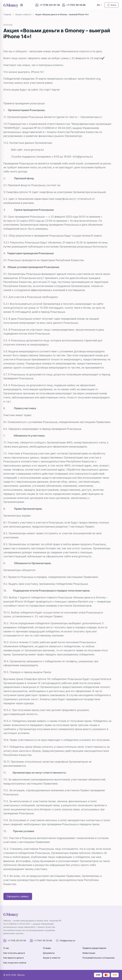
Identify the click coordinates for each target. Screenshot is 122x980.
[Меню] (22, 5)
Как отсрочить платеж (15, 963)
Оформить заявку (18, 896)
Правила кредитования (94, 948)
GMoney (11, 5)
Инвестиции (89, 953)
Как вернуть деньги (14, 958)
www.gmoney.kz (34, 150)
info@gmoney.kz (83, 157)
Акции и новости (23, 14)
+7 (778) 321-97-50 (48, 5)
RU (100, 5)
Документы (49, 953)
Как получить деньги (14, 953)
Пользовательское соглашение (99, 958)
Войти (112, 5)
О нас (6, 948)
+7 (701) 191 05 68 (74, 5)
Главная (7, 14)
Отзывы (47, 948)
